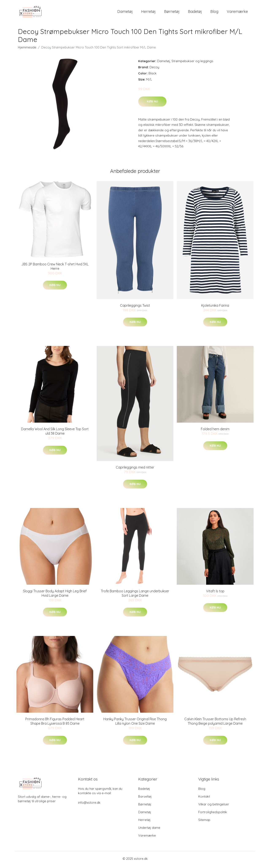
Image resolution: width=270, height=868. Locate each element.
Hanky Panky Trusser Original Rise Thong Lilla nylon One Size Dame (135, 724)
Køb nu (152, 103)
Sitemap (204, 822)
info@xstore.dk (89, 805)
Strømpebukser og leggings (192, 63)
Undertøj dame (149, 830)
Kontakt (204, 799)
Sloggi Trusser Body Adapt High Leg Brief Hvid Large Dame (55, 595)
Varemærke (237, 13)
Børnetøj (172, 13)
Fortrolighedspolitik (213, 814)
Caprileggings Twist (135, 308)
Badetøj (195, 13)
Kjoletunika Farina (215, 308)
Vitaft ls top (215, 593)
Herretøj (148, 13)
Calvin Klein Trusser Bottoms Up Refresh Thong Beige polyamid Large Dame (215, 724)
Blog (214, 13)
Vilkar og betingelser (214, 806)
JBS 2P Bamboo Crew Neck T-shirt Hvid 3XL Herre (55, 268)
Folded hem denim (215, 431)
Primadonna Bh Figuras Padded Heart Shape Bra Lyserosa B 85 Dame (55, 724)
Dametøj (125, 13)
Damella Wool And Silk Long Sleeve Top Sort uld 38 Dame (55, 433)
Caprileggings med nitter (135, 470)
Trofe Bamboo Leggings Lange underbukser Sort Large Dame (135, 595)
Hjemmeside (27, 49)
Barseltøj (145, 799)
